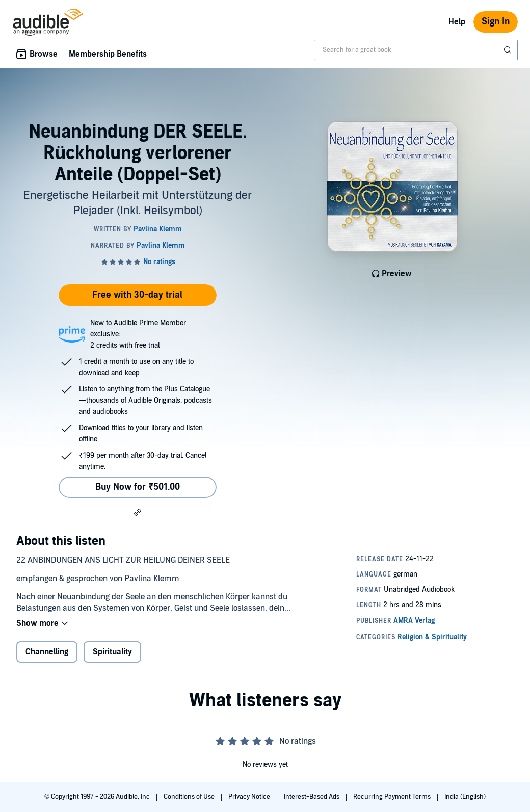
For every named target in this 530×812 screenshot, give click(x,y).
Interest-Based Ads (312, 797)
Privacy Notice (250, 797)
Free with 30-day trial (137, 295)
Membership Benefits (108, 54)
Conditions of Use (190, 797)
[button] (138, 512)
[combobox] (416, 50)
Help (457, 22)
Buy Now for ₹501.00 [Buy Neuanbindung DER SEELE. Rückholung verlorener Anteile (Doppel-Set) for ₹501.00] (138, 487)
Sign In (496, 22)
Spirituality (112, 652)
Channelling (47, 652)
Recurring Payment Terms (393, 797)
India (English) (465, 797)
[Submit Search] (509, 50)
